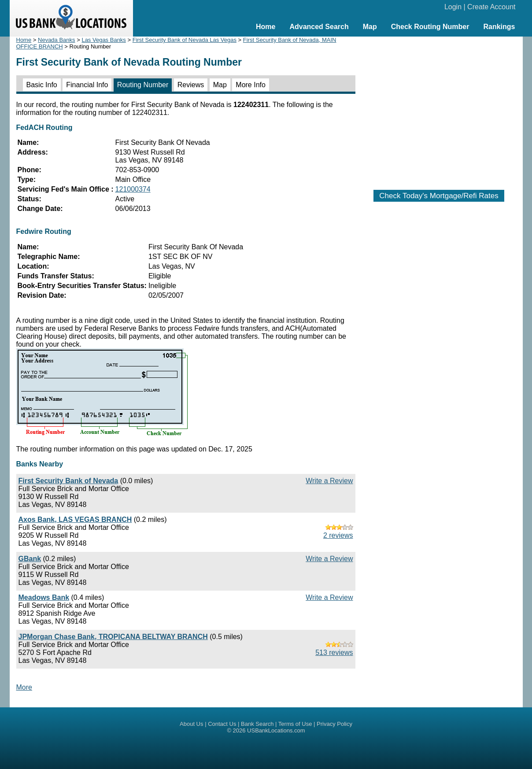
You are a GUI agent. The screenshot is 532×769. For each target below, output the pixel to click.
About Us (191, 724)
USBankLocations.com (276, 730)
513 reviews (334, 653)
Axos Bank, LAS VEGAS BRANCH (75, 519)
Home (266, 27)
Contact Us (222, 724)
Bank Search (257, 724)
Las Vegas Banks (103, 40)
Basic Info (42, 85)
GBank (30, 559)
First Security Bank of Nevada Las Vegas (185, 40)
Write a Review (329, 481)
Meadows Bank (44, 597)
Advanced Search (319, 27)
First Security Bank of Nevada (68, 481)
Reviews (191, 85)
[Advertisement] (439, 109)
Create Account (491, 7)
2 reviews (338, 535)
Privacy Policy (334, 724)
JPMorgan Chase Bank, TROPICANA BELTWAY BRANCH (113, 637)
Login (453, 7)
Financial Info (87, 85)
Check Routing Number (430, 27)
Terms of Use (295, 724)
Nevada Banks (57, 40)
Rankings (499, 27)
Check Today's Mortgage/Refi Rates (439, 196)
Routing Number (143, 85)
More (24, 687)
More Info (251, 85)
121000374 (133, 189)
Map (370, 27)
